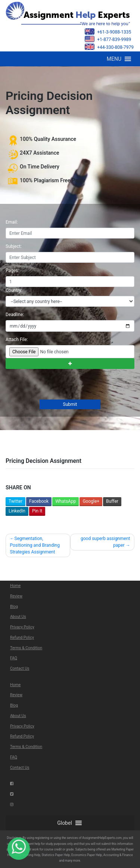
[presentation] (62, 385)
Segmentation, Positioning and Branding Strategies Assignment (35, 545)
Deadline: (15, 315)
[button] (114, 59)
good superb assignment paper (105, 542)
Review (16, 596)
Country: (14, 290)
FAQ (14, 658)
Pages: (12, 271)
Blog (14, 607)
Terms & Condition (26, 648)
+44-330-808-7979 (109, 47)
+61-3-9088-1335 (108, 31)
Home (15, 586)
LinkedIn (17, 511)
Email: (12, 222)
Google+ (91, 501)
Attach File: (17, 340)
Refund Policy (22, 637)
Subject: (14, 246)
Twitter (15, 501)
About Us (18, 617)
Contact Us (20, 668)
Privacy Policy (22, 627)
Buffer (112, 501)
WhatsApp (66, 501)
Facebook (39, 501)
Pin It (37, 511)
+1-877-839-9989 (108, 39)
